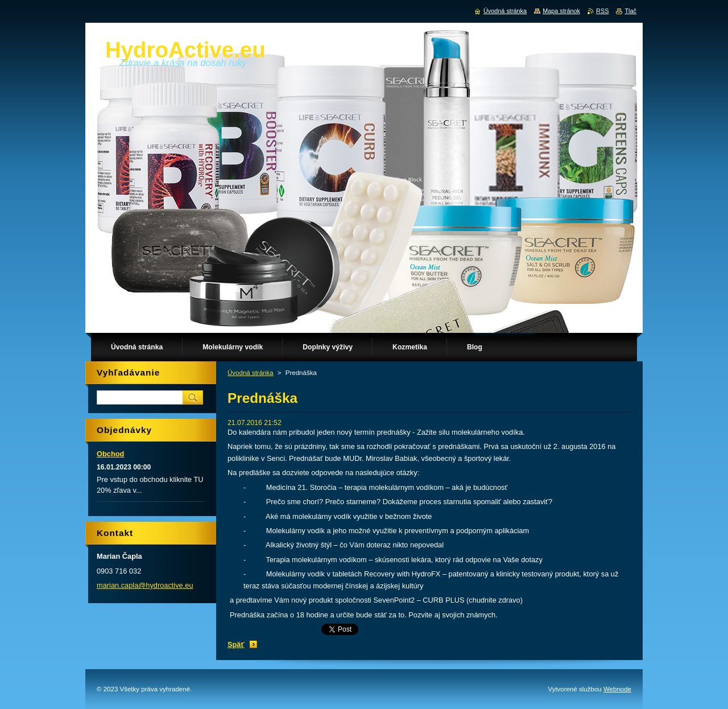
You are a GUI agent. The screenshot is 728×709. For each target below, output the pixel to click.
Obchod (110, 454)
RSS (602, 11)
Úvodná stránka (251, 373)
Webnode (617, 689)
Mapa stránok (561, 11)
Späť (236, 644)
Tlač (630, 11)
